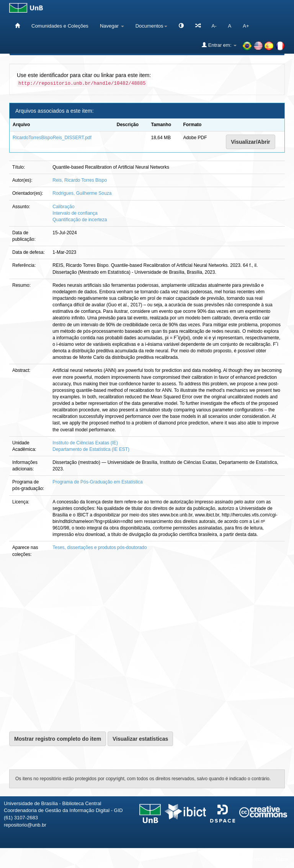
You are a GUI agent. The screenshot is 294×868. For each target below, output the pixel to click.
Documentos (151, 26)
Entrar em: (219, 45)
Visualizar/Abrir (250, 142)
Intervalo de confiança (75, 213)
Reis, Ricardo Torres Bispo (80, 180)
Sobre (282, 859)
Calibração (63, 207)
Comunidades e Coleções (60, 26)
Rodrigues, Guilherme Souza (82, 193)
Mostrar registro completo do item (58, 739)
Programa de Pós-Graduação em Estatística (97, 482)
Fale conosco (249, 859)
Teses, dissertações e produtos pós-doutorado (100, 547)
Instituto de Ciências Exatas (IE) (85, 443)
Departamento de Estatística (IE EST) (91, 449)
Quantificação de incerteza (80, 220)
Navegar (112, 26)
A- (214, 26)
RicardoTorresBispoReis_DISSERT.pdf (52, 138)
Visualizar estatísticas (140, 739)
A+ (246, 26)
